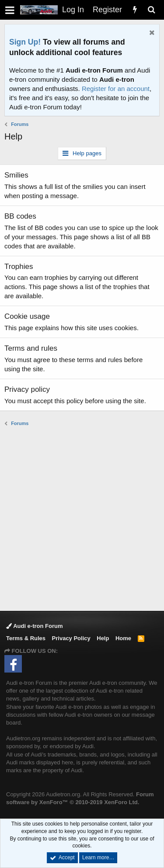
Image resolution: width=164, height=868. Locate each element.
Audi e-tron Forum (35, 626)
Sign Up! (25, 42)
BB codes (20, 216)
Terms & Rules (26, 638)
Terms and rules (31, 348)
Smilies (16, 175)
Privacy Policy (71, 638)
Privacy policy (27, 389)
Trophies (19, 267)
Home (123, 638)
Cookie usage (27, 316)
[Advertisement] (82, 518)
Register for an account (116, 89)
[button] (10, 10)
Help (103, 638)
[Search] (151, 10)
